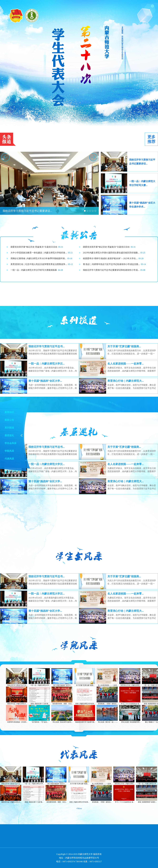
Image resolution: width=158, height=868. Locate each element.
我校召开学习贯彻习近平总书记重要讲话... (27, 211)
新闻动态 (9, 412)
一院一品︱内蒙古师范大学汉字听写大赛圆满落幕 (34, 270)
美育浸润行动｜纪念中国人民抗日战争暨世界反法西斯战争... (39, 264)
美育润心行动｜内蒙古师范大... (126, 381)
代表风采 (9, 459)
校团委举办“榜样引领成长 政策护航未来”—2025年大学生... (110, 258)
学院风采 (9, 451)
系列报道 (9, 428)
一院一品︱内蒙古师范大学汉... (47, 364)
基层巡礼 (9, 435)
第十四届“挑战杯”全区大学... (45, 381)
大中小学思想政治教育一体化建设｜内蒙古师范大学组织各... (39, 253)
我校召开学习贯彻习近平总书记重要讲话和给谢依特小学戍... (111, 270)
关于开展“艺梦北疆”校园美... (124, 346)
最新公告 (9, 420)
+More (79, 808)
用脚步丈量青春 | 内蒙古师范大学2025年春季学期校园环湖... (38, 258)
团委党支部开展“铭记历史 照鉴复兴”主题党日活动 (106, 247)
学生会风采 (11, 443)
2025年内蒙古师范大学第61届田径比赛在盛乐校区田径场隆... (111, 253)
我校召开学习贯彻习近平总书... (47, 346)
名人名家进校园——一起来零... (126, 364)
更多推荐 (151, 139)
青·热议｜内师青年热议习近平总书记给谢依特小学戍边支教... (111, 264)
